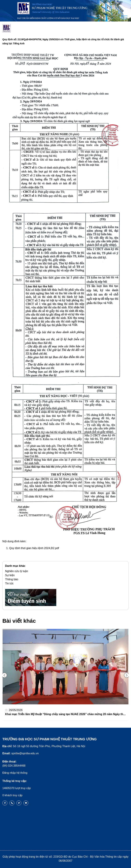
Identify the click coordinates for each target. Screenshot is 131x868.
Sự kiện (10, 575)
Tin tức (9, 583)
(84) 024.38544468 (14, 764)
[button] (127, 675)
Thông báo (12, 579)
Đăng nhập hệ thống (15, 773)
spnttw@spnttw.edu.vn (21, 753)
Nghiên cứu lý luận (17, 571)
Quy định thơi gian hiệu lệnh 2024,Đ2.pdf (34, 548)
